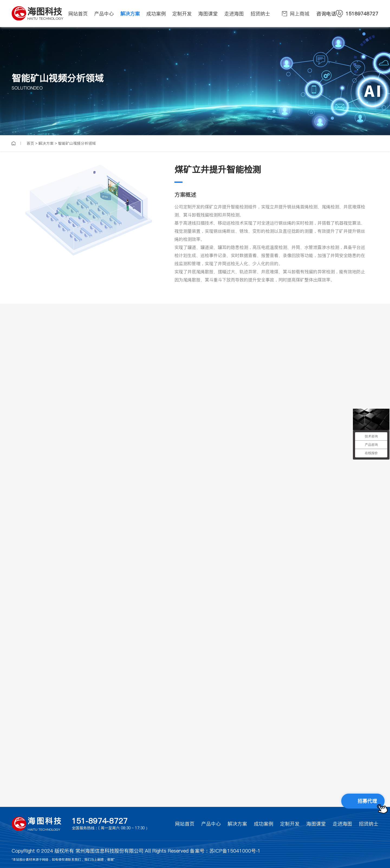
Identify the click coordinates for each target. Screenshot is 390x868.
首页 (30, 143)
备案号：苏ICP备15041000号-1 (225, 851)
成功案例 (264, 824)
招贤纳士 (369, 824)
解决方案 (46, 143)
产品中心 (211, 824)
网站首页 (185, 824)
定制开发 (290, 824)
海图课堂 (316, 824)
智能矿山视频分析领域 (77, 143)
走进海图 (342, 824)
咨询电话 (347, 14)
